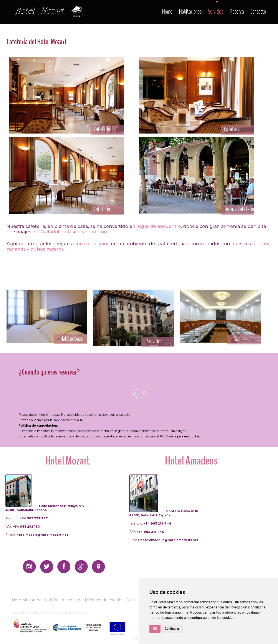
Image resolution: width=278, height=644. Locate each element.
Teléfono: (27, 518)
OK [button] (155, 629)
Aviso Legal (73, 600)
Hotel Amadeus (191, 461)
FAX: (23, 527)
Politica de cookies (105, 600)
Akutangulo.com (70, 613)
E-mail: (37, 535)
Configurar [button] (172, 629)
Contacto (258, 12)
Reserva (237, 12)
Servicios (216, 12)
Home (167, 12)
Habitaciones (190, 12)
